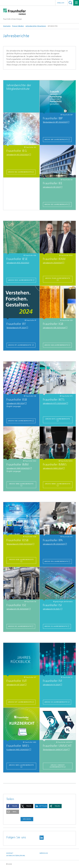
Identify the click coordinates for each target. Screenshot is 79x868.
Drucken (27, 819)
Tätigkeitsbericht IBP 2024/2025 (55, 122)
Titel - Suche (70, 3)
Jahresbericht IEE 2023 (51, 187)
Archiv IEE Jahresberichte (56, 204)
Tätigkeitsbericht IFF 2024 (16, 328)
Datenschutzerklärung (16, 856)
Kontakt (10, 853)
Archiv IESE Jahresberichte (20, 280)
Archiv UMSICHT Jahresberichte (57, 766)
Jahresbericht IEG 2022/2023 (18, 155)
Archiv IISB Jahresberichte (20, 421)
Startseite (7, 26)
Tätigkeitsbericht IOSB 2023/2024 (19, 544)
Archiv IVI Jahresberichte (56, 702)
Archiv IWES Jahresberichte (21, 765)
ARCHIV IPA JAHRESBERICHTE (56, 561)
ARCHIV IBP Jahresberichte (56, 139)
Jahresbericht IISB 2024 (15, 403)
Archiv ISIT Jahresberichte (20, 702)
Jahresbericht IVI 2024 (51, 685)
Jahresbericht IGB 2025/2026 (54, 328)
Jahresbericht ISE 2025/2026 (17, 609)
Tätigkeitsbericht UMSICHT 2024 (55, 750)
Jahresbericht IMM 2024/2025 (18, 468)
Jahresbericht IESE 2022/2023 (18, 263)
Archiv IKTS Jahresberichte (58, 419)
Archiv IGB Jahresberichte (56, 345)
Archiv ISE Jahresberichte (20, 626)
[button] (13, 806)
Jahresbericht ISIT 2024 (15, 685)
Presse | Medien (18, 26)
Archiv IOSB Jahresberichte (21, 559)
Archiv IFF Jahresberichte (20, 345)
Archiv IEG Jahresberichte (20, 172)
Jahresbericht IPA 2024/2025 (54, 544)
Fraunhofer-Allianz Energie (12, 19)
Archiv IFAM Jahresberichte (58, 278)
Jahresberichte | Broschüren (36, 26)
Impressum (44, 853)
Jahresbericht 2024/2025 (52, 263)
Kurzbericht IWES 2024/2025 (18, 750)
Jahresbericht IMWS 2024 (53, 468)
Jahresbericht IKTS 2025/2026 (54, 403)
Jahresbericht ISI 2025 (51, 609)
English (61, 3)
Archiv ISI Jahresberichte (56, 626)
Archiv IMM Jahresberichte (21, 484)
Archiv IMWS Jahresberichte (58, 484)
